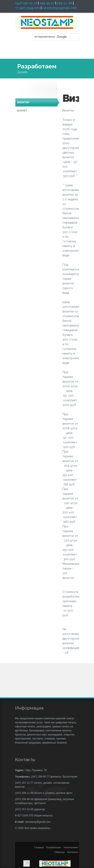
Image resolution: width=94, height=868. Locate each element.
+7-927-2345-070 (28, 8)
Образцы (60, 852)
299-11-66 (64, 3)
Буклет (22, 111)
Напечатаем (71, 847)
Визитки (23, 102)
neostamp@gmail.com (60, 8)
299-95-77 (47, 3)
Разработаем (54, 847)
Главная (39, 847)
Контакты (73, 852)
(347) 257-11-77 (26, 3)
